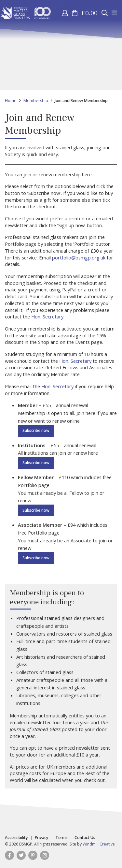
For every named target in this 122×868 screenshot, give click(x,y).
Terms (61, 838)
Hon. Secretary (47, 316)
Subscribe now (36, 430)
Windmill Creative (99, 844)
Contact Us (85, 838)
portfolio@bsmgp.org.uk (79, 257)
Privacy (42, 838)
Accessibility (16, 838)
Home (11, 101)
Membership (36, 101)
